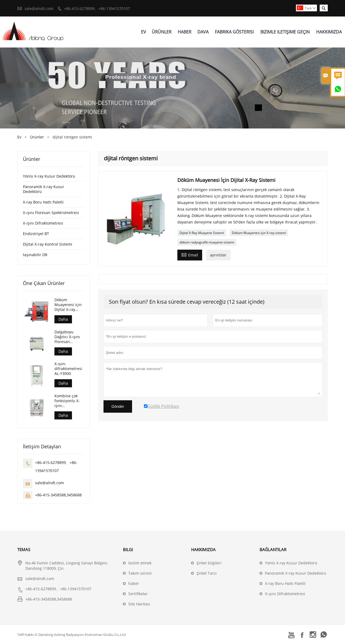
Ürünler (162, 32)
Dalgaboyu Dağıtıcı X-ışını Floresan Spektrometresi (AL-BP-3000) (68, 337)
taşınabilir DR (35, 255)
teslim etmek (140, 563)
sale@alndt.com (39, 9)
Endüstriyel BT (36, 234)
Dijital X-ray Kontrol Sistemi (48, 244)
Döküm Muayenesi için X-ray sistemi (259, 233)
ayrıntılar (218, 255)
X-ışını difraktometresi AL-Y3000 (68, 369)
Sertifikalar (138, 594)
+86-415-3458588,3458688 (58, 495)
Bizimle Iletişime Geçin (285, 32)
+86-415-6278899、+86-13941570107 (97, 9)
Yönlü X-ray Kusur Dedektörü (49, 176)
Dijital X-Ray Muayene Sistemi (202, 233)
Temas (24, 550)
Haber (184, 32)
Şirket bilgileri (209, 563)
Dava (203, 32)
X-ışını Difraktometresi (43, 223)
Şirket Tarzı (207, 573)
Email (190, 255)
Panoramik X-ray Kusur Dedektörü (44, 189)
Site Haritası (139, 604)
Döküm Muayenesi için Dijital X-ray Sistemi (68, 305)
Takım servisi (140, 573)
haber (134, 583)
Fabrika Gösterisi (234, 32)
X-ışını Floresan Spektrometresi (51, 213)
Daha (63, 319)
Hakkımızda (329, 32)
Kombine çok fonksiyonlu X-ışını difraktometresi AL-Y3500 (68, 401)
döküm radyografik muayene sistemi (207, 242)
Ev (144, 32)
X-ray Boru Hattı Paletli (43, 202)
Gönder (118, 406)
